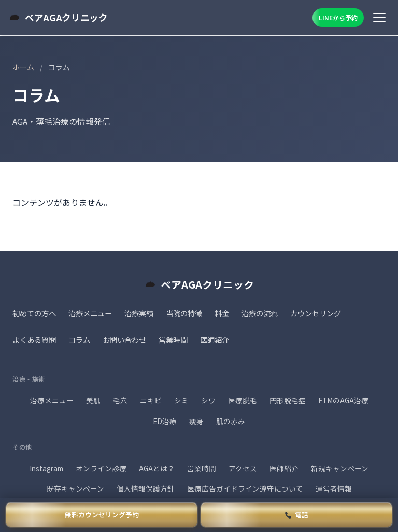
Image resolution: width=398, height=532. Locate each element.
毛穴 (120, 400)
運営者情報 (334, 488)
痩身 (196, 421)
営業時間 (173, 339)
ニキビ (151, 400)
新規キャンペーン (340, 468)
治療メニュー (90, 313)
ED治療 (165, 421)
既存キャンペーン (75, 488)
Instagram (46, 468)
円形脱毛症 (288, 400)
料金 (222, 313)
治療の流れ (260, 313)
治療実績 (139, 313)
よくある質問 (34, 339)
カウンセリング (316, 313)
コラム (79, 339)
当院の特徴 (184, 313)
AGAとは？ (157, 468)
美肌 (93, 400)
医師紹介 (215, 339)
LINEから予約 (338, 17)
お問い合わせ (124, 339)
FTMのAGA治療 (343, 400)
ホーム (23, 67)
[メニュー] (379, 18)
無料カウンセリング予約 (102, 515)
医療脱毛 (243, 400)
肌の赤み (231, 421)
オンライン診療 (101, 468)
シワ (208, 400)
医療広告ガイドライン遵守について (245, 488)
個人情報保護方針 (146, 488)
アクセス (243, 468)
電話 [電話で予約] (297, 515)
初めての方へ (34, 313)
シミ (181, 400)
